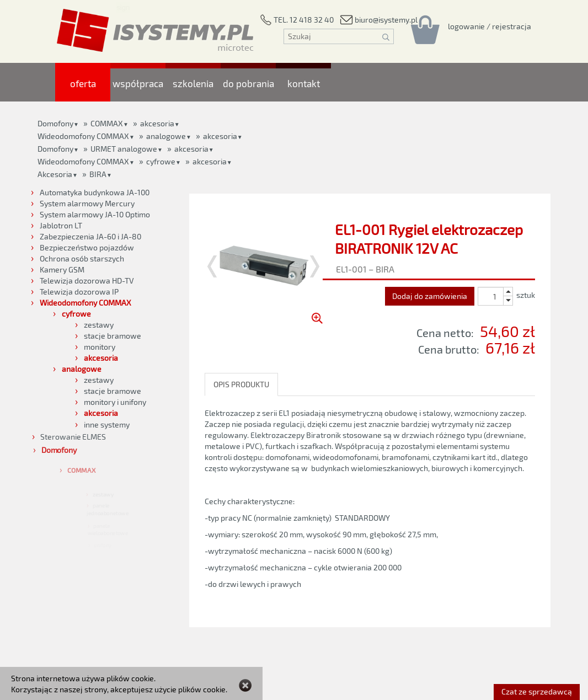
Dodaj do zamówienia (430, 296)
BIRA (98, 174)
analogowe (166, 136)
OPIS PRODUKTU (241, 384)
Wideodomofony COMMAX (83, 136)
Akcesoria (55, 174)
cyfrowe (161, 161)
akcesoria (220, 136)
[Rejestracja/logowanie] (490, 26)
